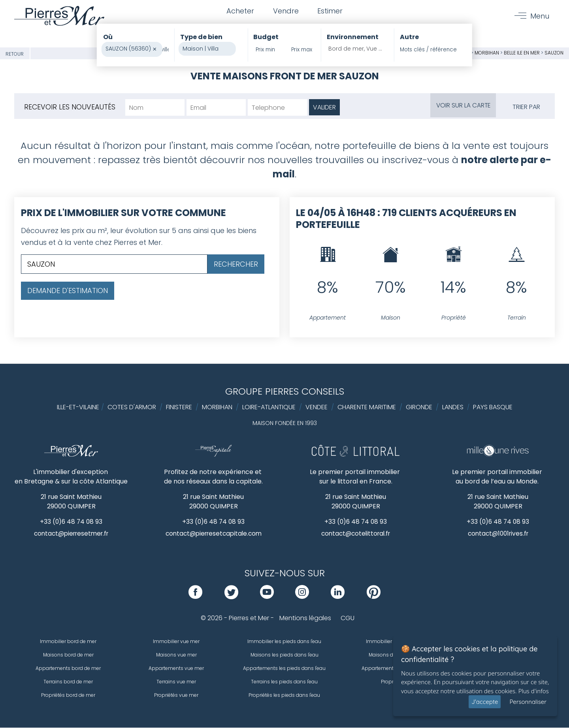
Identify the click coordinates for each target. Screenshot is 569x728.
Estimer (331, 11)
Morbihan (487, 53)
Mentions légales (305, 618)
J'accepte (485, 702)
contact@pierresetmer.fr (71, 534)
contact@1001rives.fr (498, 534)
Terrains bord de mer (68, 682)
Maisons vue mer (176, 655)
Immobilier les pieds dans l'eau (284, 642)
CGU (348, 618)
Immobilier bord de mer (68, 642)
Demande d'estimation (68, 291)
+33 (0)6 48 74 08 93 (71, 522)
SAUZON (554, 53)
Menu (539, 16)
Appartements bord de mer (68, 669)
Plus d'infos (534, 691)
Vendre (286, 11)
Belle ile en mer (522, 53)
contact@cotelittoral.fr (356, 534)
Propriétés (393, 682)
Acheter (239, 11)
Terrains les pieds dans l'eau (284, 682)
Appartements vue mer (176, 669)
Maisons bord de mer (68, 655)
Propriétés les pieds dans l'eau (284, 695)
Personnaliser (528, 702)
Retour (15, 54)
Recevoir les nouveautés (70, 107)
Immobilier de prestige (393, 642)
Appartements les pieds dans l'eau (284, 669)
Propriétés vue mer (176, 695)
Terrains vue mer (176, 682)
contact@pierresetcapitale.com (214, 534)
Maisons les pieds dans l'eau (284, 655)
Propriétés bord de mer (68, 695)
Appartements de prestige (393, 669)
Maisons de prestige (393, 655)
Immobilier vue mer (176, 642)
